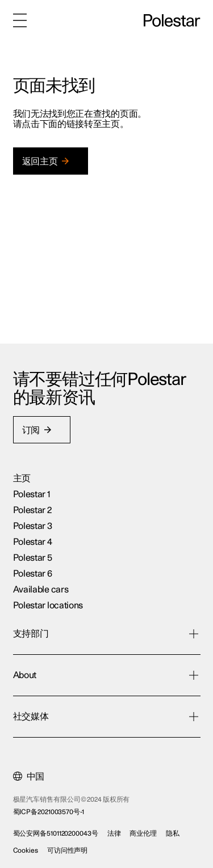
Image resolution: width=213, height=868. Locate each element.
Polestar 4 (33, 542)
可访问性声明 (67, 850)
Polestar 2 (32, 510)
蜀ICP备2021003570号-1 (49, 812)
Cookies (26, 850)
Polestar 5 (33, 558)
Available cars (41, 590)
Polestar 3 (33, 526)
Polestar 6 (33, 574)
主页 (22, 479)
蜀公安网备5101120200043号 (56, 833)
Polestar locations (48, 606)
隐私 (173, 833)
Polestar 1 (32, 494)
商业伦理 (143, 833)
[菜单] (20, 20)
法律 (114, 833)
